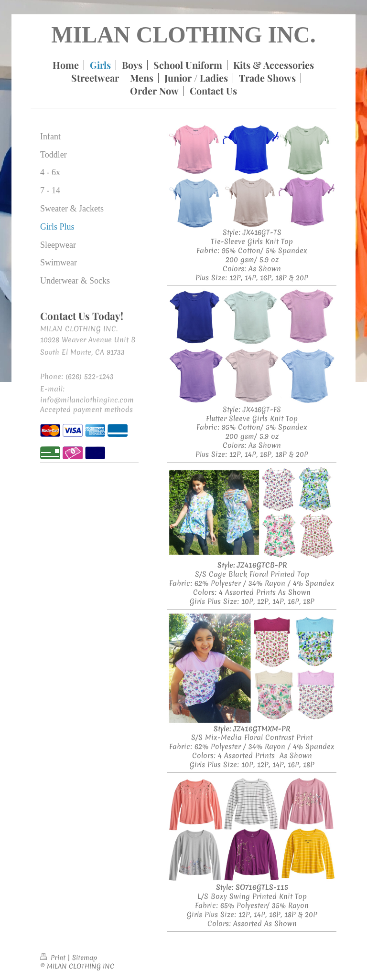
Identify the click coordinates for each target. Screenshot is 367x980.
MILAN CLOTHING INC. (183, 35)
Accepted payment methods (86, 410)
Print (54, 958)
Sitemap (85, 958)
